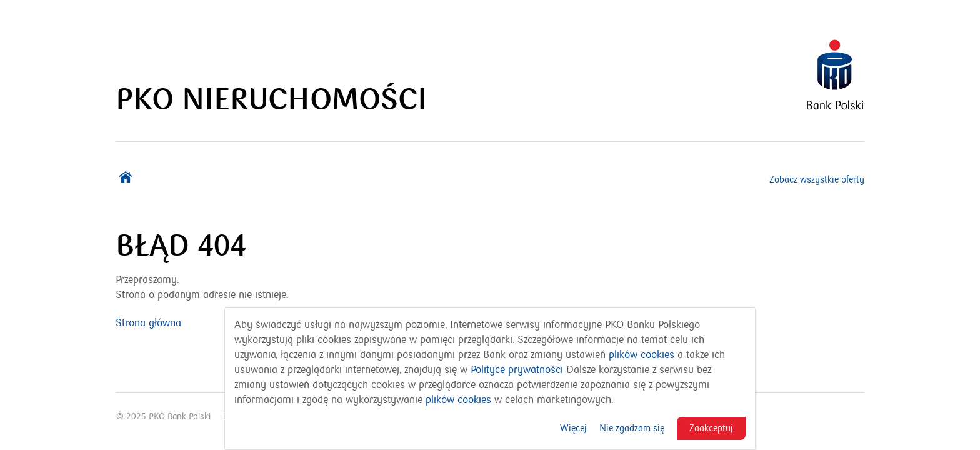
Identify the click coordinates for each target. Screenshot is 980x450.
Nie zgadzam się (632, 428)
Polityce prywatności (517, 370)
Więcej (573, 428)
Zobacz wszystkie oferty (817, 179)
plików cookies (642, 355)
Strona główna (148, 323)
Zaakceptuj (711, 428)
